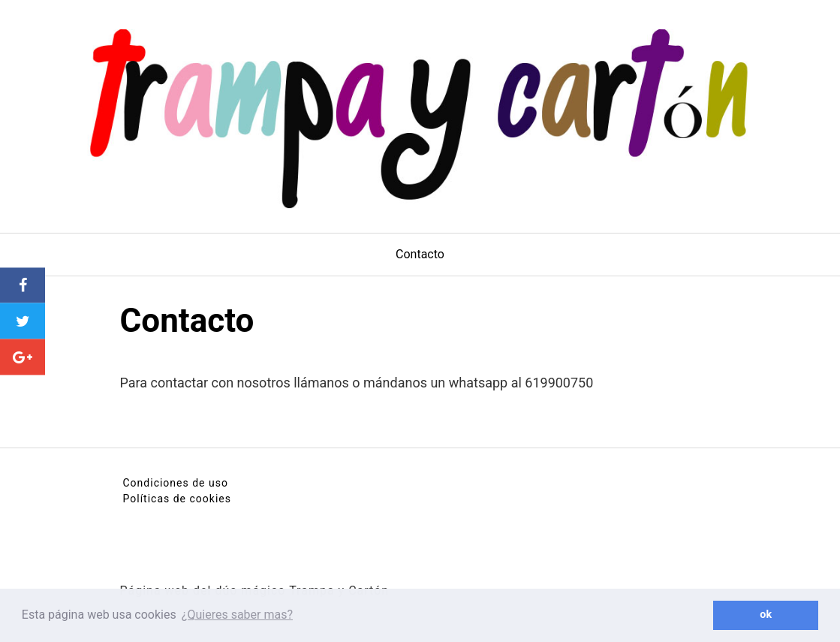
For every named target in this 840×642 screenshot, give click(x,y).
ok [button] (766, 615)
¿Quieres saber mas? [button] (237, 615)
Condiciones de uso (176, 483)
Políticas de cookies (177, 499)
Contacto (420, 254)
